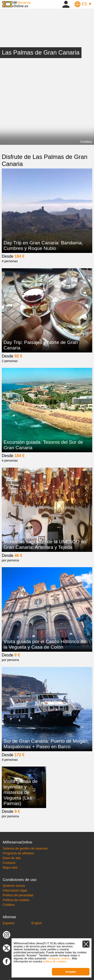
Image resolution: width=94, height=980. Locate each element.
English (37, 923)
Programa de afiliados (18, 853)
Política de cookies (16, 900)
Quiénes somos (14, 886)
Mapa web (10, 867)
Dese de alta (12, 858)
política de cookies (54, 961)
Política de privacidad (18, 895)
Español (9, 923)
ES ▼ (83, 4)
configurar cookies (59, 958)
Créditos (86, 142)
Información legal (15, 890)
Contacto (9, 863)
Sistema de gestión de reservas (25, 848)
